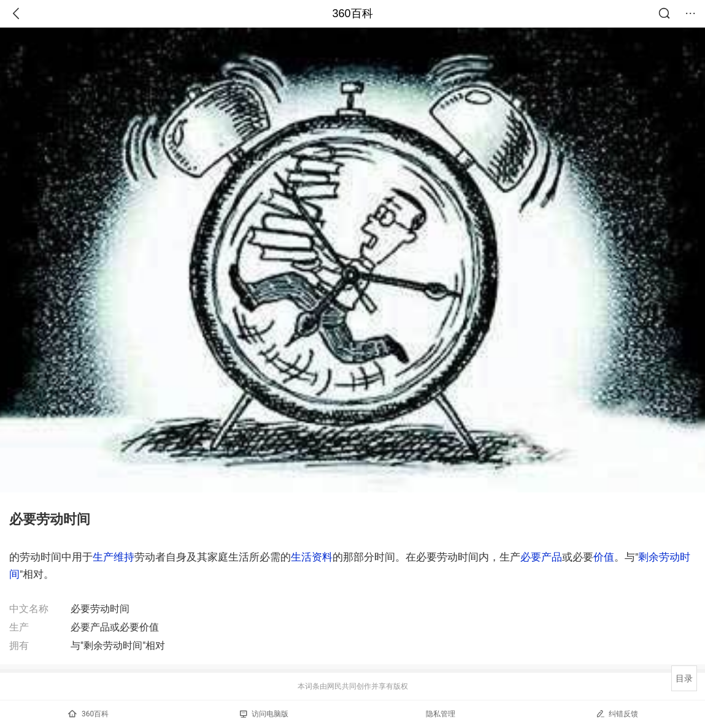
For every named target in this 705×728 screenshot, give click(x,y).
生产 (103, 557)
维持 (124, 557)
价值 (604, 557)
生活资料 (312, 557)
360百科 (352, 13)
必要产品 (541, 557)
